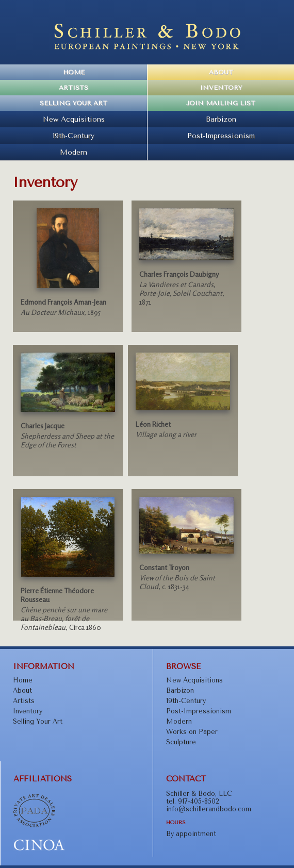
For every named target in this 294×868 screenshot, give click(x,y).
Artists (73, 88)
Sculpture (181, 742)
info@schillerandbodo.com (209, 809)
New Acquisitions (74, 119)
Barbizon (221, 119)
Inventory (221, 88)
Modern (73, 152)
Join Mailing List (221, 103)
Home (74, 72)
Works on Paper (192, 732)
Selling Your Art (73, 103)
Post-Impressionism (221, 136)
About (221, 72)
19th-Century (73, 136)
